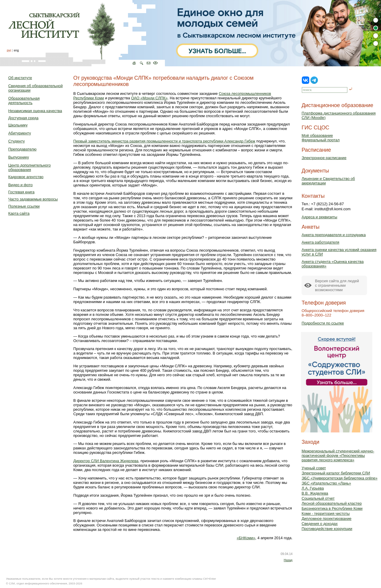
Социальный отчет (318, 498)
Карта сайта (19, 213)
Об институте (20, 78)
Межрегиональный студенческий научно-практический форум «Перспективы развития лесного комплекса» (338, 455)
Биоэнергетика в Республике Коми (332, 508)
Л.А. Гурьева (313, 488)
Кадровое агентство (26, 177)
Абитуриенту (20, 133)
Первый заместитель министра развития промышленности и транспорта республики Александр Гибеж (164, 141)
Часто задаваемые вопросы (33, 199)
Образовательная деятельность (24, 101)
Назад (288, 560)
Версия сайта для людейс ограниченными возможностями (337, 285)
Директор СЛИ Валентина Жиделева (106, 461)
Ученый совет (314, 468)
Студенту (17, 141)
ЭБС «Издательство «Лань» (326, 483)
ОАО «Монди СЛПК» (149, 98)
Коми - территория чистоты (326, 513)
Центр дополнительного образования (29, 167)
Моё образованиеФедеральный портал (321, 138)
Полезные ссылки (24, 206)
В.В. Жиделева (315, 493)
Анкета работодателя (320, 242)
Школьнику (18, 125)
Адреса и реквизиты (319, 217)
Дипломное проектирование (327, 519)
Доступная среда (23, 118)
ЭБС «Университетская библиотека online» (339, 478)
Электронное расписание (324, 158)
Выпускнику (19, 157)
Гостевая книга (21, 192)
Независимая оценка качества (35, 111)
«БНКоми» (246, 538)
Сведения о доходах (320, 524)
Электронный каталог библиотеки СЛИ (336, 473)
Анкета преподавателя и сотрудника (334, 235)
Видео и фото (21, 185)
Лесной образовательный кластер (332, 503)
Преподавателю (22, 149)
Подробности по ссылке (323, 323)
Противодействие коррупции (327, 529)
